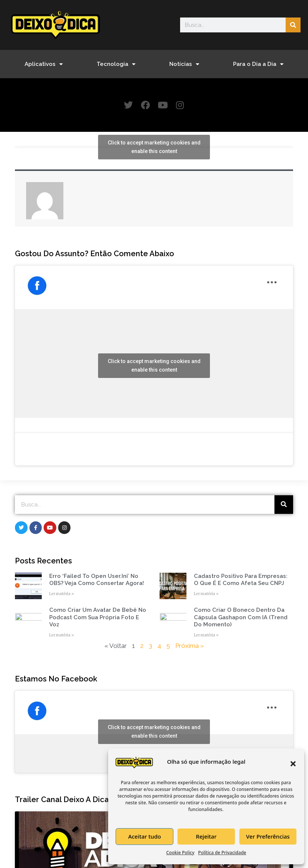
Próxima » (190, 646)
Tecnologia (116, 64)
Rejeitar (206, 836)
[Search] (293, 25)
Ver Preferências (268, 836)
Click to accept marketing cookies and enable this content (154, 147)
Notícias (184, 64)
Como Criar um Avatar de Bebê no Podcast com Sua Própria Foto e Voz (98, 618)
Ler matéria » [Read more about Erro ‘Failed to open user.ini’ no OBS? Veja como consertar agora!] (62, 594)
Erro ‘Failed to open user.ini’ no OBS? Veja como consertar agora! (97, 580)
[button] (293, 764)
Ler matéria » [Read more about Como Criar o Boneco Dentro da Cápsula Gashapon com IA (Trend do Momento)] (206, 635)
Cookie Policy (180, 853)
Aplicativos (44, 64)
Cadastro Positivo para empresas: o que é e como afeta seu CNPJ (241, 580)
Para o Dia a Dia (258, 64)
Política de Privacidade (222, 853)
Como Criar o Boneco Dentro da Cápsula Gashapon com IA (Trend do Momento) (241, 618)
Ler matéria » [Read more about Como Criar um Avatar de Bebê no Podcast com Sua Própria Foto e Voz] (62, 635)
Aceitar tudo (145, 836)
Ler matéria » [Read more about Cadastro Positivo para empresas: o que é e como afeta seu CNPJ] (206, 594)
